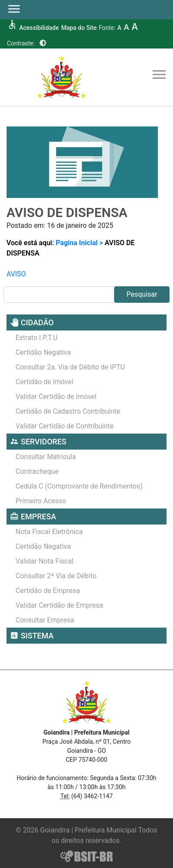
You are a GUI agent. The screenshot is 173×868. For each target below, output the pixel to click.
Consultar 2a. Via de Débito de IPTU (70, 367)
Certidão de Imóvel (45, 382)
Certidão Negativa (43, 352)
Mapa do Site (79, 28)
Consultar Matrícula (46, 457)
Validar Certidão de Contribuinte (65, 426)
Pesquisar (142, 294)
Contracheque (37, 471)
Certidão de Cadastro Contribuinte (68, 411)
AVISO (16, 274)
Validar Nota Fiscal (45, 561)
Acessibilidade (39, 28)
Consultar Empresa (45, 620)
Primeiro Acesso (41, 501)
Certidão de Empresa (48, 591)
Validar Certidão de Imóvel (56, 397)
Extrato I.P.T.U (37, 338)
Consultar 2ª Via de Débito (56, 576)
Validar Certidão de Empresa (59, 605)
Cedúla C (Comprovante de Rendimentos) (79, 486)
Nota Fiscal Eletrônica (49, 532)
